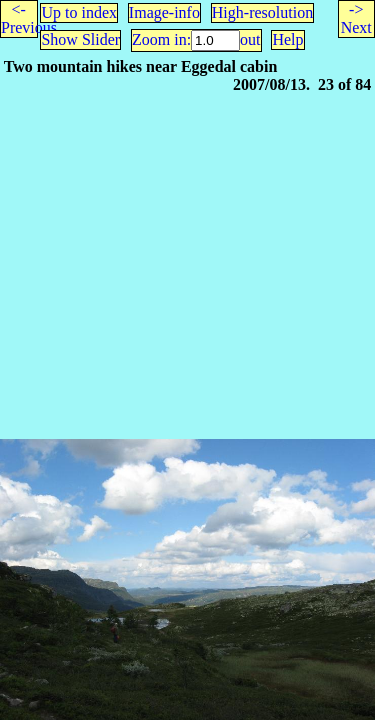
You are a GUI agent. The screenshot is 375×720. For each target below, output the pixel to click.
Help (287, 39)
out (250, 39)
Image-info (164, 12)
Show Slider (80, 39)
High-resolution (262, 12)
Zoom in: (161, 39)
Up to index (79, 12)
